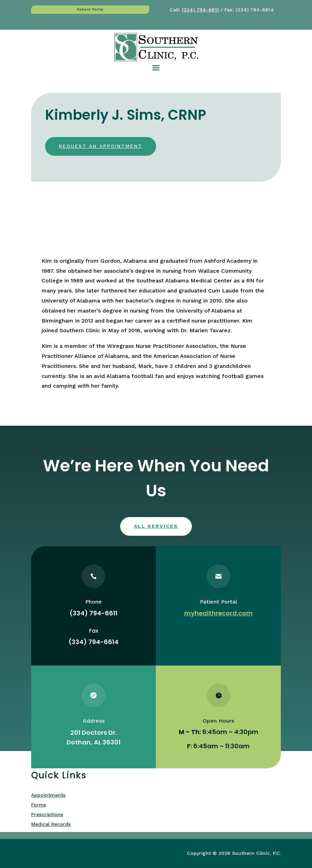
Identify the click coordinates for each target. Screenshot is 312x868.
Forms (39, 805)
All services (156, 526)
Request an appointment (101, 146)
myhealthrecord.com (219, 613)
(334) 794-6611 (200, 10)
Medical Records (51, 824)
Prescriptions (47, 814)
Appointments (48, 795)
